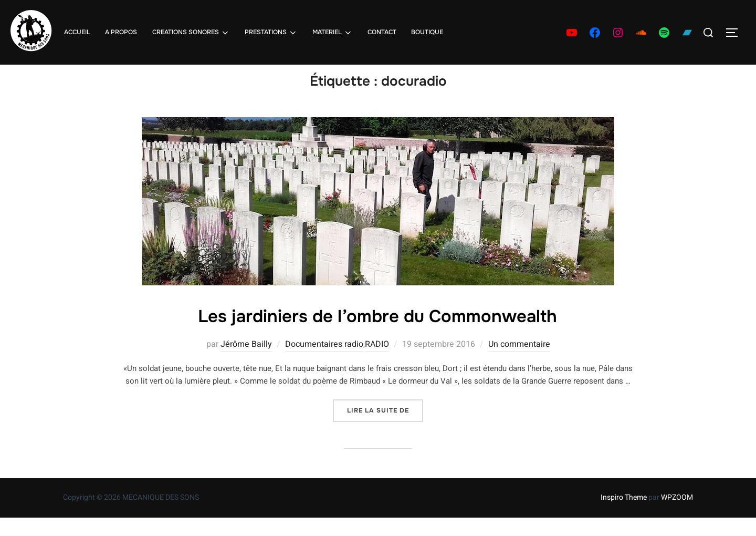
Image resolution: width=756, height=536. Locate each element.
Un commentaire (519, 363)
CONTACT (382, 32)
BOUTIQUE (427, 32)
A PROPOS (121, 32)
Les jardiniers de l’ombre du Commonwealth (377, 335)
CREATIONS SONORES (191, 33)
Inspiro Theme (624, 516)
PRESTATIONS (271, 33)
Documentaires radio (324, 363)
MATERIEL (333, 33)
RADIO (377, 363)
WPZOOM (677, 516)
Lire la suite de (385, 428)
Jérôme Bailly (246, 363)
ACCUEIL (77, 32)
